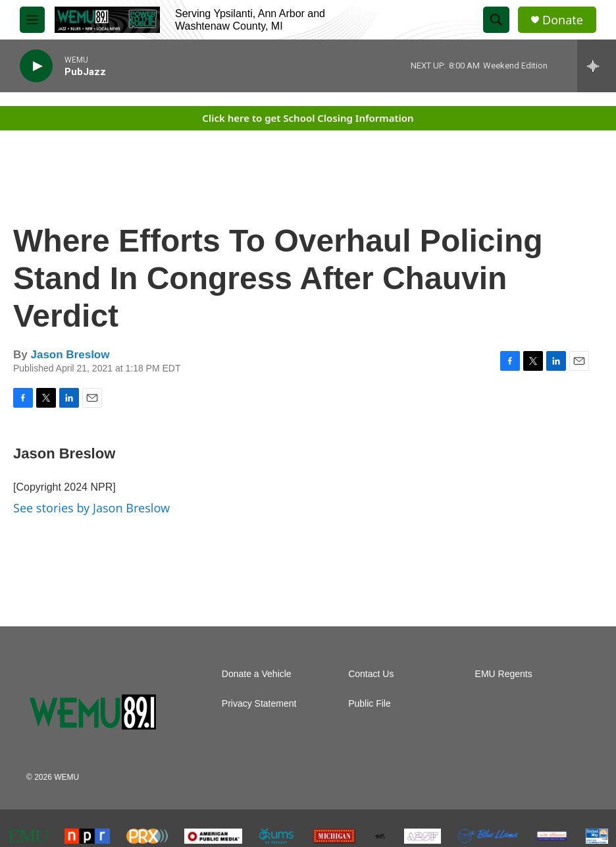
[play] (36, 66)
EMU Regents (504, 674)
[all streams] (597, 66)
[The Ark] (380, 836)
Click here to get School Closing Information (308, 118)
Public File (370, 704)
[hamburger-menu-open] (32, 20)
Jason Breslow (70, 355)
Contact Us (371, 674)
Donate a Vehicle (257, 674)
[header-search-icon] (496, 20)
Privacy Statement (259, 704)
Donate (563, 20)
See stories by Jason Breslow (91, 508)
